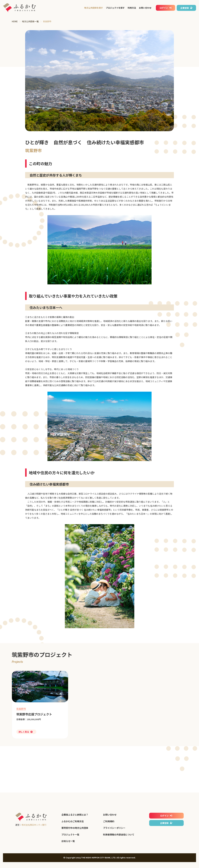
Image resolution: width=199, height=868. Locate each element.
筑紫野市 (21, 709)
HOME (15, 21)
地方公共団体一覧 (30, 21)
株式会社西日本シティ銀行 (34, 825)
